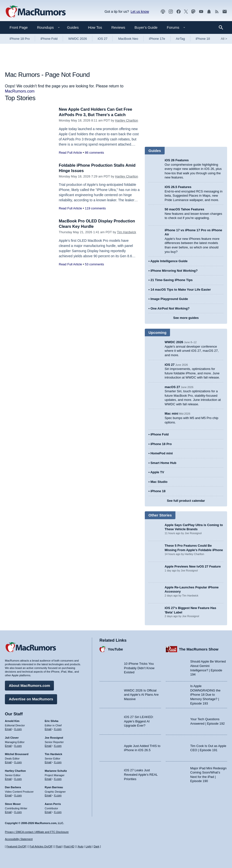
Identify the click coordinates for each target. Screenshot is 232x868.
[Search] (223, 27)
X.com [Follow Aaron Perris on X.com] (58, 812)
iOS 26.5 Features (178, 187)
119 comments (95, 208)
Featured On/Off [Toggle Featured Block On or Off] (16, 847)
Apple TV (157, 472)
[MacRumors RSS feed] (217, 12)
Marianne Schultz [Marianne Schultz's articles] (56, 771)
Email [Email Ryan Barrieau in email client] (48, 795)
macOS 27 (172, 387)
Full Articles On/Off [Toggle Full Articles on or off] (41, 847)
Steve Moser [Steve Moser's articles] (13, 804)
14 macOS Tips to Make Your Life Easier (181, 290)
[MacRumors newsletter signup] (225, 12)
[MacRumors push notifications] (209, 12)
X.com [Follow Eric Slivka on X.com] (58, 729)
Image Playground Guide (169, 299)
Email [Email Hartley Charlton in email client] (8, 778)
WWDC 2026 (78, 39)
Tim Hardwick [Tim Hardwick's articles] (54, 754)
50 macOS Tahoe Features (184, 209)
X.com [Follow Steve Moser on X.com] (18, 812)
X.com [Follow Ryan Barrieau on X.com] (58, 795)
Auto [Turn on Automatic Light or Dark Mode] (81, 847)
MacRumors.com (20, 91)
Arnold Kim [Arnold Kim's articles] (12, 721)
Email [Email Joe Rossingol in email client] (48, 745)
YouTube (115, 649)
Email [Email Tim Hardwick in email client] (48, 762)
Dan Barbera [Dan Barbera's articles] (13, 787)
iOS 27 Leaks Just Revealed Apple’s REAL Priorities (141, 774)
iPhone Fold (49, 39)
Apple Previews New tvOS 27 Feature (193, 566)
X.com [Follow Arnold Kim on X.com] (18, 729)
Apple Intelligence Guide (169, 261)
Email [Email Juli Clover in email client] (8, 745)
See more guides (186, 318)
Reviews (118, 27)
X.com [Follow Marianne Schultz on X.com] (58, 778)
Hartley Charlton (127, 120)
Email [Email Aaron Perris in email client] (48, 812)
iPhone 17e (157, 39)
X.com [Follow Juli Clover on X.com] (18, 745)
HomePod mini (162, 453)
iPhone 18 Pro (20, 39)
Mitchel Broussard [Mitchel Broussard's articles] (17, 754)
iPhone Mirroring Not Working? (174, 271)
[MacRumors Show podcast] (163, 12)
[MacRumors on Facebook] (179, 12)
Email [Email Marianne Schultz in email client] (48, 778)
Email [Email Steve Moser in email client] (8, 812)
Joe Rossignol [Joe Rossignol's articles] (54, 737)
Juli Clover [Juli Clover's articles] (12, 737)
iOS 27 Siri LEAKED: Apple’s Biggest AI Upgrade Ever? (139, 721)
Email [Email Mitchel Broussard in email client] (8, 762)
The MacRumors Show (199, 649)
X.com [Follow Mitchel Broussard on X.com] (18, 762)
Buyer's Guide (146, 27)
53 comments (94, 264)
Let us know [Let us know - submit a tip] (140, 12)
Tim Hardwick (126, 232)
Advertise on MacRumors (31, 699)
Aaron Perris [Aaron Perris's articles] (53, 804)
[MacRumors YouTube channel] (201, 12)
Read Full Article (70, 153)
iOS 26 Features (177, 160)
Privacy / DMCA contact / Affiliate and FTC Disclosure (37, 832)
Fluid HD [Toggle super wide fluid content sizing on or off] (69, 847)
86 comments (94, 153)
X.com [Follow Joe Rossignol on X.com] (58, 745)
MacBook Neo (128, 39)
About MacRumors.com (29, 685)
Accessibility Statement (19, 839)
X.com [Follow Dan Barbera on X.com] (18, 795)
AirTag (180, 39)
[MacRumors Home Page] (36, 12)
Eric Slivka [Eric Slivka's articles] (52, 721)
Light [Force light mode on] (88, 847)
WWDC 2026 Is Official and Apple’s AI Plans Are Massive (141, 694)
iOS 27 (103, 39)
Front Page (19, 27)
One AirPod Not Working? (170, 308)
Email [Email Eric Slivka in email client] (48, 729)
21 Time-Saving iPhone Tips (171, 280)
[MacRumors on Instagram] (171, 12)
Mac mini (171, 414)
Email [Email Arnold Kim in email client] (8, 729)
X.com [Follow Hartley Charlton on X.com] (18, 778)
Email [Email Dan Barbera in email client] (8, 795)
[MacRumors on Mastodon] (193, 12)
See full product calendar (186, 501)
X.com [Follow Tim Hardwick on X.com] (58, 762)
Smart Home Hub (163, 463)
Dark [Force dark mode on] (96, 847)
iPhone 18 (203, 39)
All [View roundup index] (224, 39)
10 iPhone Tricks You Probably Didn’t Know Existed (139, 668)
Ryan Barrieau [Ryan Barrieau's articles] (54, 787)
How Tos (95, 27)
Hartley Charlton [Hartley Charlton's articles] (15, 771)
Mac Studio (159, 482)
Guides (73, 27)
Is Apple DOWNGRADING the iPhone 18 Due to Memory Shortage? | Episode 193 (206, 694)
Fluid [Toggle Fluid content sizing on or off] (59, 847)
